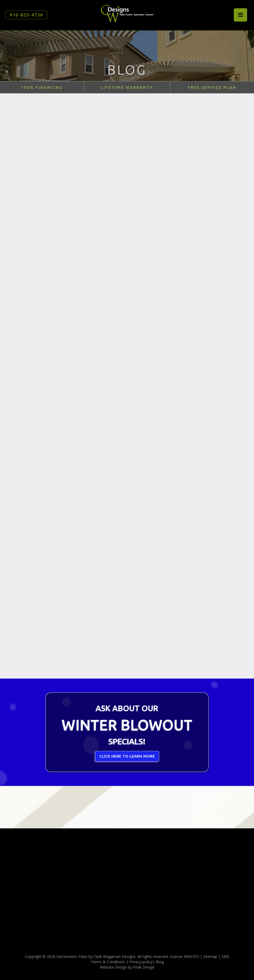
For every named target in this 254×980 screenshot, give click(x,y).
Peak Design (144, 967)
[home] (127, 13)
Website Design (113, 967)
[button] (240, 15)
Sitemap (210, 956)
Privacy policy (141, 962)
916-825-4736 (26, 15)
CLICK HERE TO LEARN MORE (127, 756)
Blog (160, 962)
